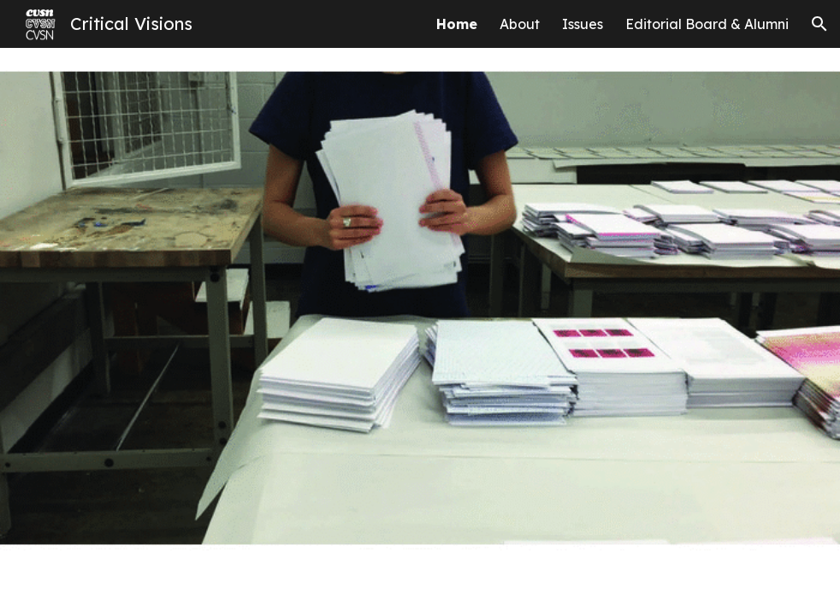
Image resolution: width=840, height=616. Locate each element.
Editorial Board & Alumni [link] (707, 24)
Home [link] (457, 24)
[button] (819, 24)
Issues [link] (583, 24)
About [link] (520, 24)
